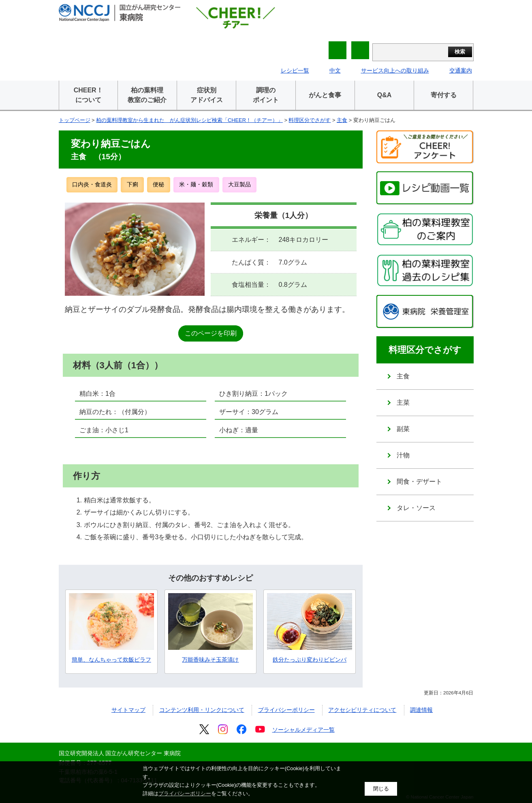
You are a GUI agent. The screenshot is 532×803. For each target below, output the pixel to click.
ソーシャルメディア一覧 (303, 730)
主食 (342, 120)
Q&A (385, 95)
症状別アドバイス (207, 95)
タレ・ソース (416, 508)
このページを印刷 (211, 333)
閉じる (381, 789)
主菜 (403, 403)
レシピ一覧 (295, 70)
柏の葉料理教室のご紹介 (147, 95)
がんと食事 (325, 95)
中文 (335, 70)
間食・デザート (419, 482)
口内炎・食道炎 (92, 184)
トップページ (75, 120)
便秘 (158, 184)
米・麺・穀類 (196, 184)
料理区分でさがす (310, 120)
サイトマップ (128, 710)
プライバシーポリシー (286, 710)
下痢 (132, 184)
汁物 (403, 455)
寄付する (444, 95)
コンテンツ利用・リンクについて (202, 710)
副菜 (403, 429)
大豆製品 (239, 184)
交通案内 (461, 70)
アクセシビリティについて (362, 710)
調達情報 (421, 710)
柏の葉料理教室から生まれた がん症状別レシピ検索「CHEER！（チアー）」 (189, 120)
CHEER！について (88, 95)
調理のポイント (266, 95)
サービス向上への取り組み (395, 70)
